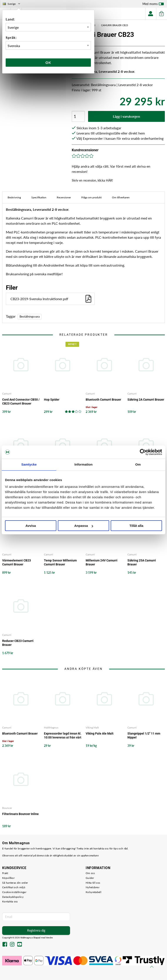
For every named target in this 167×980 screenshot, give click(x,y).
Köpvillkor (8, 878)
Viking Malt (92, 727)
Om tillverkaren (121, 197)
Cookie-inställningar (14, 892)
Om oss (90, 873)
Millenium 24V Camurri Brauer (102, 562)
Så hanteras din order (15, 883)
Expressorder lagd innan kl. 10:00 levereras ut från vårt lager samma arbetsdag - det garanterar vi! (63, 736)
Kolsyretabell (94, 892)
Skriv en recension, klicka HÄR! (92, 180)
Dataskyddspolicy (13, 897)
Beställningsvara (30, 316)
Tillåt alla (136, 526)
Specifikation (39, 197)
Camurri (7, 394)
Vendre (49, 938)
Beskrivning (14, 197)
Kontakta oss (10, 901)
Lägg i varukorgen (126, 116)
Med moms (153, 5)
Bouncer (7, 808)
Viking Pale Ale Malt (100, 733)
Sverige (12, 4)
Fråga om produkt (91, 197)
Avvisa (31, 526)
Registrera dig (36, 930)
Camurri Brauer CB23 (114, 25)
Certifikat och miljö (14, 887)
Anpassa (84, 526)
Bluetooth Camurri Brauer (103, 400)
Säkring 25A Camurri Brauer (142, 562)
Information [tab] (83, 464)
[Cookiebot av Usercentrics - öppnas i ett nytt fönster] (143, 452)
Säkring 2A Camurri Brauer (146, 400)
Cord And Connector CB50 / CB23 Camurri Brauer (21, 402)
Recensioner (64, 197)
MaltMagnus (51, 727)
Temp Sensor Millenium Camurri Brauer (60, 562)
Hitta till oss (93, 883)
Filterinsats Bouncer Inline (20, 814)
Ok (48, 62)
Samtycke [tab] (29, 464)
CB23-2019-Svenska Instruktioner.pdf (51, 299)
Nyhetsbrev (93, 887)
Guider (90, 878)
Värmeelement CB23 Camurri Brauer (17, 562)
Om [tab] (138, 464)
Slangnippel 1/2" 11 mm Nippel (144, 735)
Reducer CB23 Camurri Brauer (18, 643)
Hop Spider (52, 400)
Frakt (5, 873)
